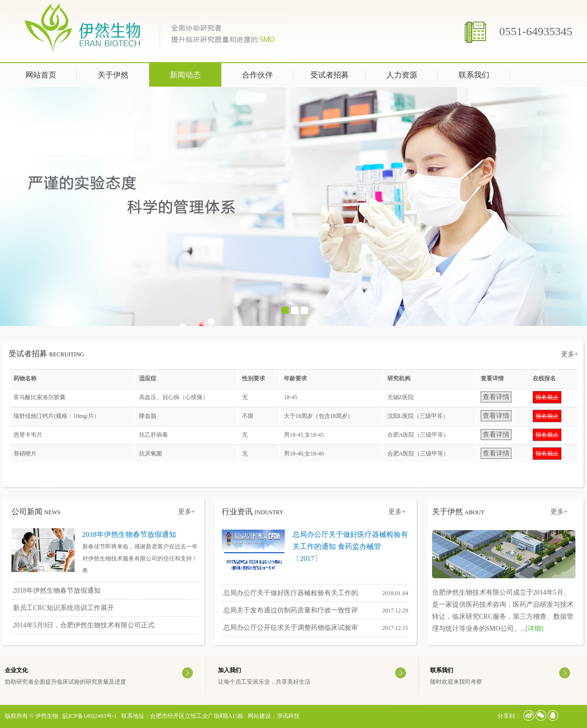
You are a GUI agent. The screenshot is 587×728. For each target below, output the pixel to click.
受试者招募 (330, 75)
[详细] (534, 629)
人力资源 (410, 74)
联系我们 (474, 75)
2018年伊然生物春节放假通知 (129, 534)
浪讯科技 (288, 716)
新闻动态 (194, 74)
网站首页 (41, 75)
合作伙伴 (257, 75)
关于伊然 (122, 74)
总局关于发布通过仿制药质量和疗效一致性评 (291, 610)
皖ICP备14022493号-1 (90, 716)
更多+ (570, 354)
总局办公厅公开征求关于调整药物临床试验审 (291, 628)
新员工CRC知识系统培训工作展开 (64, 608)
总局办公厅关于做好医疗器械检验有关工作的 (291, 593)
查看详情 (496, 397)
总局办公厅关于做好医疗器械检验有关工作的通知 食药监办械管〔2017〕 (350, 546)
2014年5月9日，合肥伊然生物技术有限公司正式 (84, 625)
